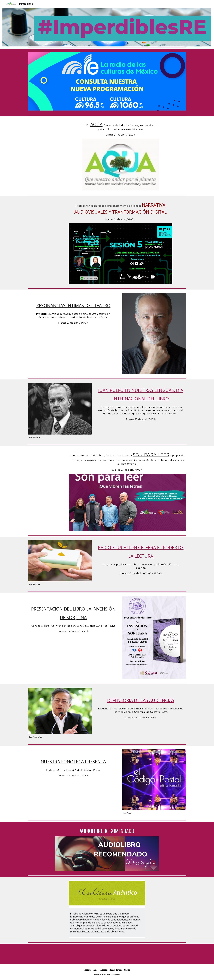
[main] (120, 129)
